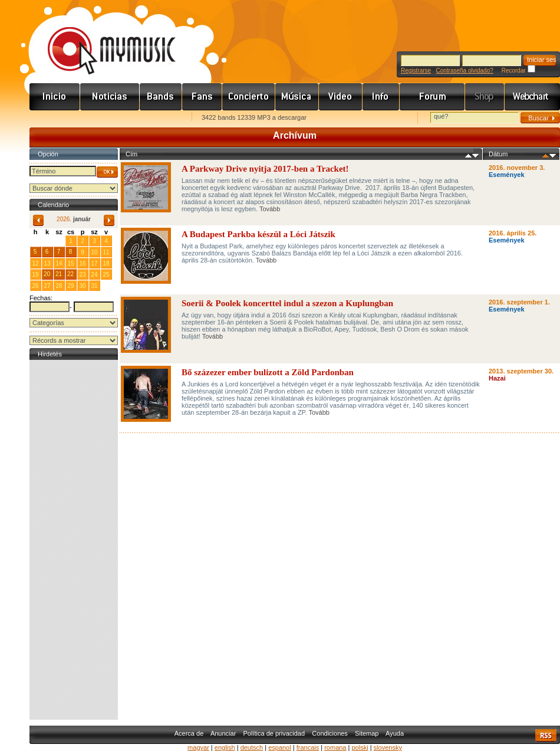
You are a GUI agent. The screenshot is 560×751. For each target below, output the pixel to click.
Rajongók (202, 97)
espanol (280, 747)
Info (381, 97)
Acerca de (189, 733)
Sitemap (367, 733)
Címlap (55, 97)
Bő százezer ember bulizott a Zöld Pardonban (268, 372)
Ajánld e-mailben (154, 118)
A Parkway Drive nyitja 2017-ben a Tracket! (265, 169)
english (225, 747)
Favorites (54, 118)
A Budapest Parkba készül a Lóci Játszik (258, 234)
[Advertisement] (74, 540)
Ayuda (395, 733)
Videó (341, 97)
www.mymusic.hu (102, 38)
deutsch (252, 747)
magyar (198, 747)
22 (70, 274)
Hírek (110, 97)
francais (308, 747)
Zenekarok (161, 97)
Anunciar (223, 733)
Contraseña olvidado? (464, 70)
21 (59, 274)
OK (107, 172)
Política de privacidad (274, 733)
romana (335, 747)
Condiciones (330, 733)
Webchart (532, 97)
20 (47, 274)
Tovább (270, 209)
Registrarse (416, 70)
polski (360, 747)
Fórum (432, 97)
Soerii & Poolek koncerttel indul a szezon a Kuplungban (287, 303)
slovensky (388, 747)
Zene (297, 97)
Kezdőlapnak (104, 118)
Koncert (249, 97)
